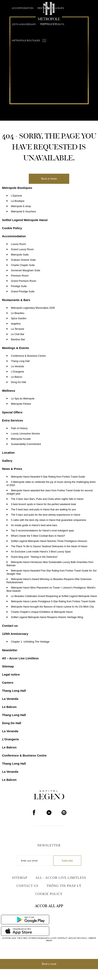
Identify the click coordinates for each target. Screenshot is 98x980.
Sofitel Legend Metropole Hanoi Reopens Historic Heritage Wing (47, 617)
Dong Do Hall (18, 382)
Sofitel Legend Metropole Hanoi (25, 220)
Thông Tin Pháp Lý (64, 886)
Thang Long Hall (20, 361)
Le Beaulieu (18, 313)
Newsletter (10, 650)
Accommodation (23, 8)
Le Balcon (17, 377)
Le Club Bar (18, 334)
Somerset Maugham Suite (26, 270)
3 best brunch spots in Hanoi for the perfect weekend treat (43, 504)
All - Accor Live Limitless (61, 878)
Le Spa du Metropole (23, 399)
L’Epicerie (16, 196)
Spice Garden (19, 318)
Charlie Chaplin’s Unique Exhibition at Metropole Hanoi (42, 612)
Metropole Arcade (21, 439)
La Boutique (18, 201)
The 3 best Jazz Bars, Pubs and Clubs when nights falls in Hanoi (47, 499)
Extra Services (12, 420)
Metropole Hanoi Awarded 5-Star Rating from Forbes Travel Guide (48, 477)
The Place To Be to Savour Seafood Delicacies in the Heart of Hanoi (49, 546)
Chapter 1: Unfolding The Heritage (30, 642)
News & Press (12, 469)
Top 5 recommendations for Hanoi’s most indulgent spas (42, 531)
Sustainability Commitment (26, 444)
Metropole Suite (20, 255)
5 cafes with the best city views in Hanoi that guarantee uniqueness (49, 520)
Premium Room (20, 276)
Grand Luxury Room (22, 249)
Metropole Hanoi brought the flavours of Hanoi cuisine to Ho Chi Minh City (52, 607)
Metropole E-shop (21, 206)
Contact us (10, 626)
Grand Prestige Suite (23, 292)
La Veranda (17, 366)
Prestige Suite (19, 286)
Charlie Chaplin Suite (23, 265)
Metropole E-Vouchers (23, 212)
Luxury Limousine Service (25, 434)
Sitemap (8, 666)
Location (8, 453)
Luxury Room (18, 244)
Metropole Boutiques (26, 40)
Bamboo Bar (18, 339)
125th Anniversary (24, 24)
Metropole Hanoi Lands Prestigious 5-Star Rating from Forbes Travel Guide (53, 601)
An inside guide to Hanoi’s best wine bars (34, 525)
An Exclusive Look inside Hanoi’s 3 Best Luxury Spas (41, 552)
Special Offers (12, 412)
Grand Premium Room (24, 281)
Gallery (7, 461)
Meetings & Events (52, 24)
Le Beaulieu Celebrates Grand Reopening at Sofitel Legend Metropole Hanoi (54, 596)
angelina (16, 324)
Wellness (9, 391)
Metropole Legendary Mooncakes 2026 (33, 308)
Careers (8, 683)
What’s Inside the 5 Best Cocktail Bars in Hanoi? (38, 536)
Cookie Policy (12, 228)
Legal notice (11, 674)
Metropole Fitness (21, 404)
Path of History (19, 428)
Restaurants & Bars (51, 8)
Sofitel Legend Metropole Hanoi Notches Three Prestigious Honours (49, 541)
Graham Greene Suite (23, 260)
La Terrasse (18, 329)
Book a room (49, 964)
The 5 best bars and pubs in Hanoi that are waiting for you (43, 510)
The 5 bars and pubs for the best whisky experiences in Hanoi (46, 515)
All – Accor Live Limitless (20, 658)
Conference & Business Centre (28, 356)
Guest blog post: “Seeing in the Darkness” (34, 557)
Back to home (49, 179)
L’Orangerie (18, 372)
